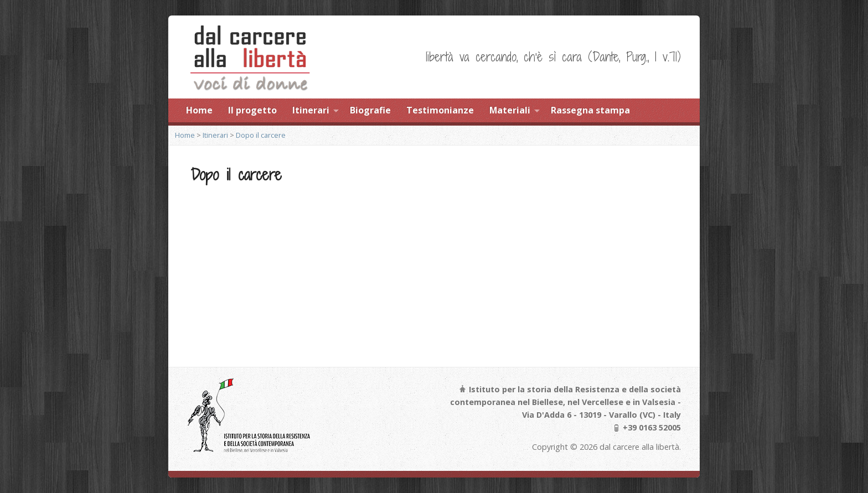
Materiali (510, 110)
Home (199, 110)
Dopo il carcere (261, 135)
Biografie (370, 110)
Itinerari (311, 110)
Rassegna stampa (590, 110)
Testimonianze (440, 110)
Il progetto (252, 110)
